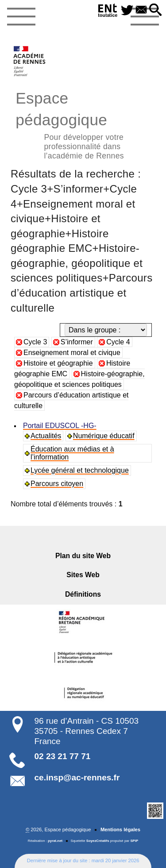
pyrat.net (55, 841)
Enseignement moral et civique (72, 353)
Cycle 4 (118, 342)
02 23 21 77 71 (63, 756)
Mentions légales (120, 829)
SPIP (134, 841)
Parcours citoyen (57, 484)
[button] (155, 10)
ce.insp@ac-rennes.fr (77, 777)
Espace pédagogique (83, 124)
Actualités (46, 436)
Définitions (83, 594)
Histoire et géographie (58, 363)
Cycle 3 (35, 342)
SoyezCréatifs (98, 841)
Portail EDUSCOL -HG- (60, 426)
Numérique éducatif (104, 436)
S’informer (77, 342)
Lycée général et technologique (80, 470)
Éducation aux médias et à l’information (72, 453)
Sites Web (83, 575)
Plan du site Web (83, 556)
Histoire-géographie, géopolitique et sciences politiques (79, 379)
